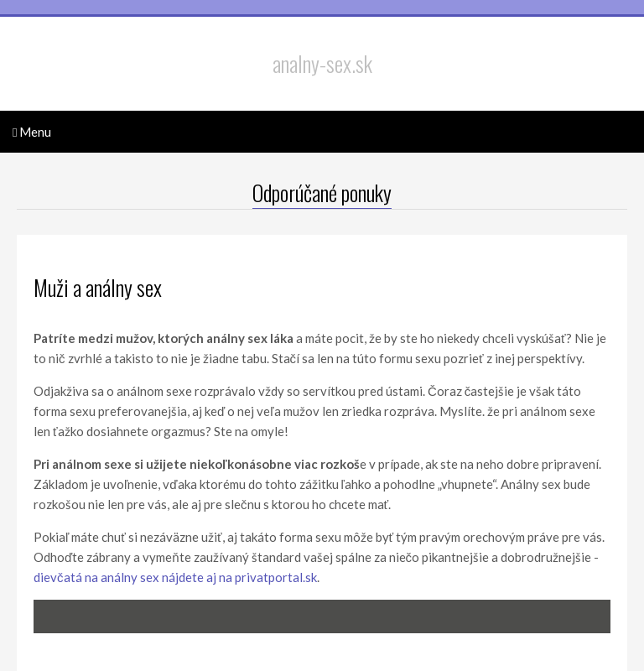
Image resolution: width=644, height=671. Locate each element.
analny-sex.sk (322, 64)
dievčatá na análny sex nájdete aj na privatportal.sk (175, 577)
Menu (32, 132)
